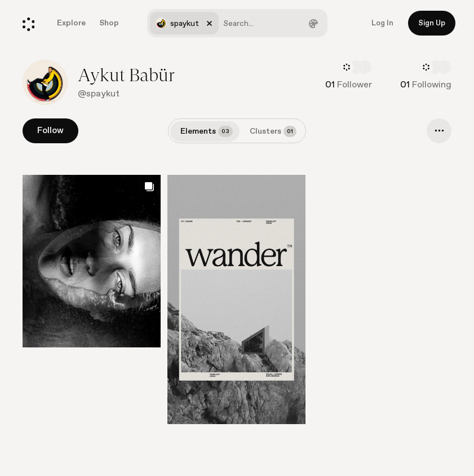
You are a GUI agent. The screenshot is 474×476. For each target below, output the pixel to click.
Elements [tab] (207, 131)
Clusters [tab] (273, 131)
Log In (382, 23)
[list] (237, 303)
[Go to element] (236, 299)
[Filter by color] (313, 23)
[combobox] (237, 23)
